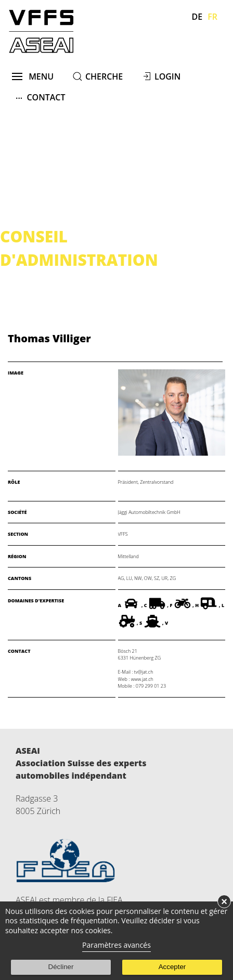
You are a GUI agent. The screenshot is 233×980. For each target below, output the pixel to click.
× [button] (224, 901)
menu (33, 76)
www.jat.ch (142, 679)
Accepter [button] (172, 967)
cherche (104, 76)
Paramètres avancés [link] (116, 945)
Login (167, 76)
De (197, 17)
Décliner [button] (61, 967)
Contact (41, 97)
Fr (212, 17)
